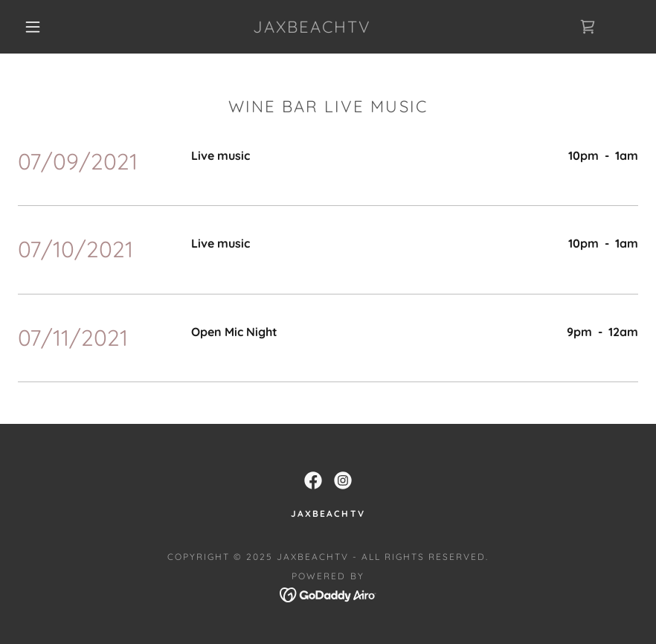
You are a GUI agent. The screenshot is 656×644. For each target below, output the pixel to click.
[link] (312, 28)
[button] (33, 27)
